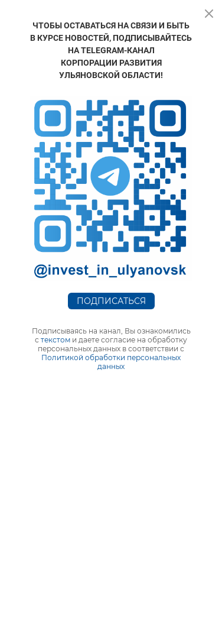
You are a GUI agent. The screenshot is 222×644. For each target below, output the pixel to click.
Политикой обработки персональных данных (111, 362)
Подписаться (111, 301)
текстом (56, 340)
